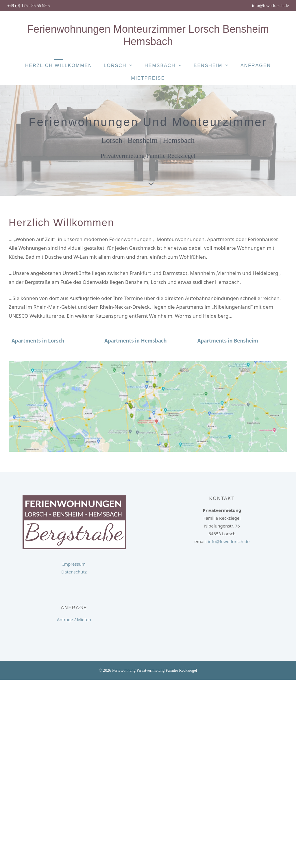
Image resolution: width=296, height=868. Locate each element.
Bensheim (214, 66)
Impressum (74, 564)
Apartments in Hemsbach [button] (135, 341)
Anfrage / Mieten (74, 619)
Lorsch (121, 66)
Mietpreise (148, 78)
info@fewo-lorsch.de (270, 5)
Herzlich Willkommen (59, 65)
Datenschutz (74, 572)
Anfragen (256, 65)
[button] (38, 341)
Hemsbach (166, 66)
